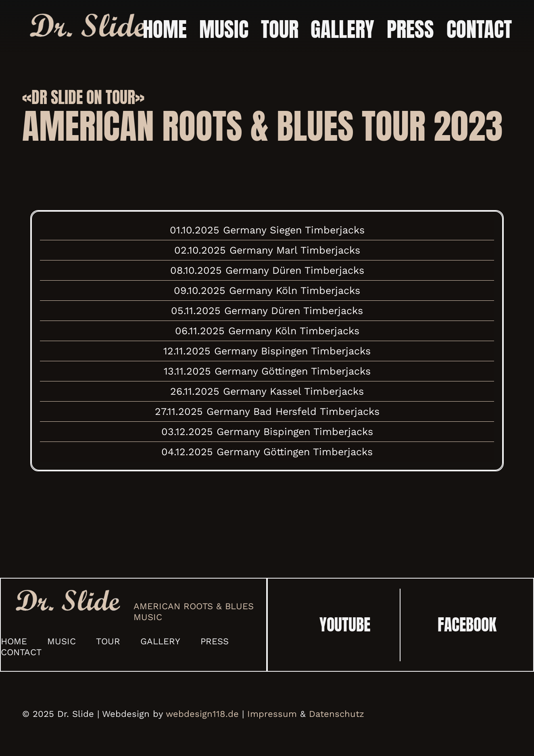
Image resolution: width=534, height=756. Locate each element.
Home (14, 641)
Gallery (160, 641)
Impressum (272, 714)
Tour (108, 641)
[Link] (87, 26)
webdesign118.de (202, 714)
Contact (21, 652)
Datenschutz (337, 714)
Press (215, 641)
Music (62, 641)
